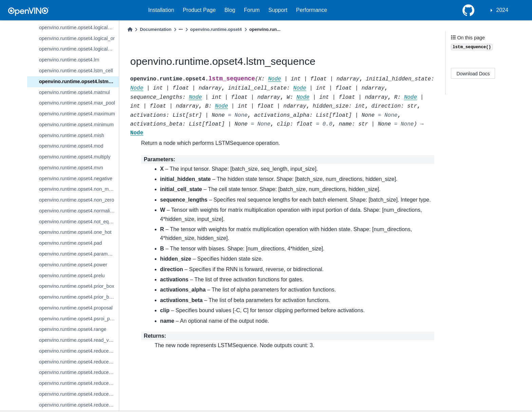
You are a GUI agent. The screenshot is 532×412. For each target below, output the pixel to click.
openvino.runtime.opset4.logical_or (77, 38)
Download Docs (473, 74)
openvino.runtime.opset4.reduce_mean (79, 405)
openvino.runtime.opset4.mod (71, 146)
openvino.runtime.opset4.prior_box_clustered (79, 297)
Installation (161, 10)
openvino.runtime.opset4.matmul (74, 92)
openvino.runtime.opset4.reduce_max (79, 394)
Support (278, 10)
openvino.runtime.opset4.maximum (77, 114)
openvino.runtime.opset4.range (73, 329)
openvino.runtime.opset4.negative (76, 179)
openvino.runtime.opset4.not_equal (77, 222)
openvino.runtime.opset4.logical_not (78, 27)
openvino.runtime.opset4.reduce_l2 (77, 362)
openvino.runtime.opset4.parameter (78, 254)
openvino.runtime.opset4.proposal (76, 308)
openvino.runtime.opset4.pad (71, 243)
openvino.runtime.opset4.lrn (69, 60)
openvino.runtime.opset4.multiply (75, 157)
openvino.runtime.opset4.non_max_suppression (79, 189)
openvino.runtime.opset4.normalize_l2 (79, 211)
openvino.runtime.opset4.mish (72, 135)
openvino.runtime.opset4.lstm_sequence (79, 81)
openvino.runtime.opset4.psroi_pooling (79, 319)
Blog (230, 10)
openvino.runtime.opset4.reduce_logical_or (79, 383)
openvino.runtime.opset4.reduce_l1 (77, 351)
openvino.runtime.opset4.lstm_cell (76, 71)
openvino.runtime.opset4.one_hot (75, 232)
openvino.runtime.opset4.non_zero (77, 200)
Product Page (199, 10)
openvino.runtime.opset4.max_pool (77, 103)
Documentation (156, 29)
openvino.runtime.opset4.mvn (71, 168)
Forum (252, 10)
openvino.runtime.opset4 (216, 29)
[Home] (130, 29)
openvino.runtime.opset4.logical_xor (78, 49)
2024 (502, 10)
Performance (312, 10)
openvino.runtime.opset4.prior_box (77, 286)
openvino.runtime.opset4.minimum (76, 125)
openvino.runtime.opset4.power (73, 265)
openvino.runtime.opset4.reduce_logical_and (79, 372)
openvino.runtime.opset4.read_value (79, 340)
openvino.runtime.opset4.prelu (72, 276)
